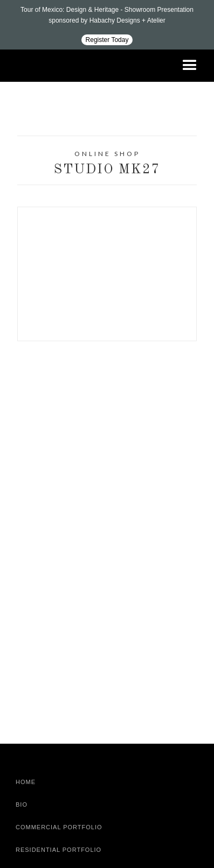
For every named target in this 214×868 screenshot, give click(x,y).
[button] (190, 66)
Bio (22, 805)
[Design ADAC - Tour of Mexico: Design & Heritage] (107, 25)
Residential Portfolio (58, 850)
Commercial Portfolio (59, 827)
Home (26, 782)
